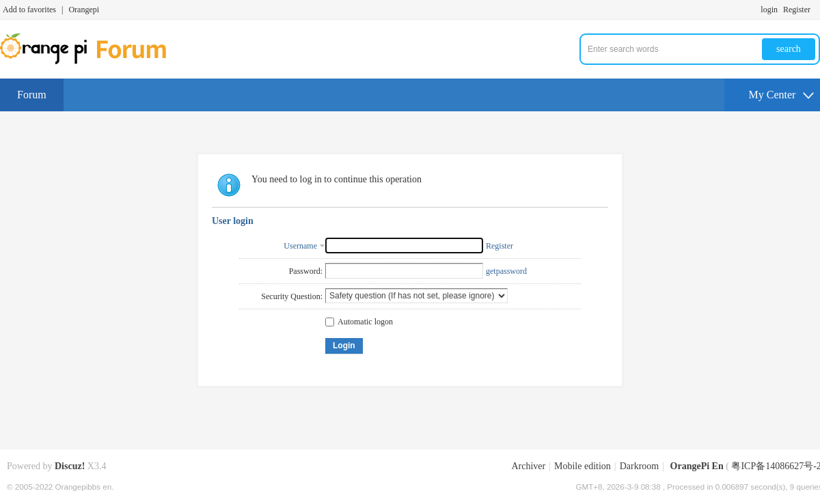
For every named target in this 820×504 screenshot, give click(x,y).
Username (300, 246)
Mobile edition (583, 466)
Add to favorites (29, 10)
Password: (306, 271)
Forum (32, 95)
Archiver (528, 466)
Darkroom (640, 466)
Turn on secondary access (817, 10)
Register (797, 10)
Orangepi (84, 10)
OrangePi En (697, 466)
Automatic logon (359, 322)
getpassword (506, 271)
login (769, 10)
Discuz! (70, 466)
